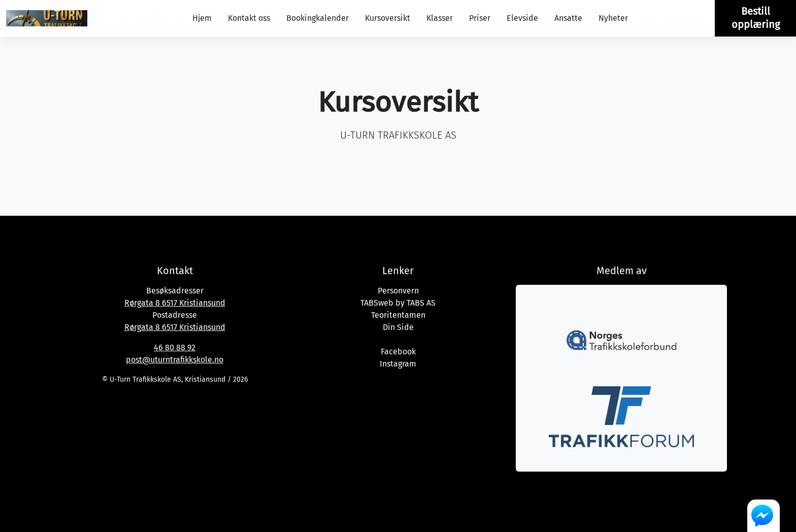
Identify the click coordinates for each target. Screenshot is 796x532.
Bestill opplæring (756, 18)
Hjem (202, 18)
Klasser (440, 18)
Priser (480, 18)
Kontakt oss (249, 18)
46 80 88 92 (175, 347)
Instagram (398, 364)
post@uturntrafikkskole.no (175, 360)
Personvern (398, 291)
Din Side (398, 327)
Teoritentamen (398, 315)
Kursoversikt (388, 18)
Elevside (522, 18)
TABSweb (377, 303)
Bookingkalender (318, 18)
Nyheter (613, 18)
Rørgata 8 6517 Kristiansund (175, 303)
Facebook (398, 352)
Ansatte (568, 18)
